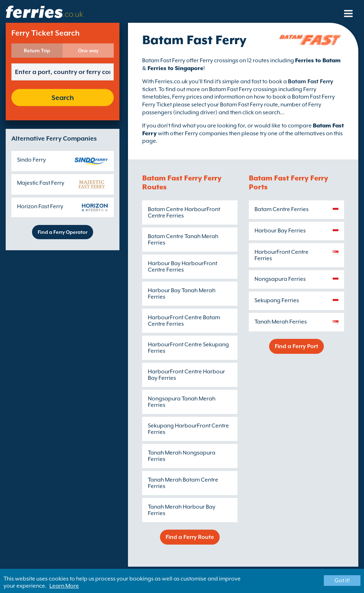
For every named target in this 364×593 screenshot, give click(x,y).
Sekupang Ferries (277, 300)
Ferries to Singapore (175, 68)
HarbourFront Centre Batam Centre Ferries (184, 321)
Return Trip (37, 51)
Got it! (342, 581)
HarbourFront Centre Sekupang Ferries (188, 348)
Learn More (64, 586)
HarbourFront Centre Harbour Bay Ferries (186, 375)
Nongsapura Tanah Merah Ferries (182, 402)
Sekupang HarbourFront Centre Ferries (188, 429)
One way (88, 51)
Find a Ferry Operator (63, 232)
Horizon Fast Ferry (40, 206)
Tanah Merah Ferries (281, 322)
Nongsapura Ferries (280, 279)
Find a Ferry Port (296, 346)
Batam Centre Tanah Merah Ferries (183, 240)
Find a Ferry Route (190, 537)
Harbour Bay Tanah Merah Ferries (182, 294)
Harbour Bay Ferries (280, 231)
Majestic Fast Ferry (41, 183)
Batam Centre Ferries (282, 209)
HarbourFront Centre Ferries (282, 255)
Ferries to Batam (318, 61)
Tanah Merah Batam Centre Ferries (183, 483)
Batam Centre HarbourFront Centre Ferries (184, 212)
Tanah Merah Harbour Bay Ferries (182, 510)
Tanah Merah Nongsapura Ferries (182, 456)
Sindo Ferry (31, 160)
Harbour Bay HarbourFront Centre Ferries (183, 267)
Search (63, 98)
